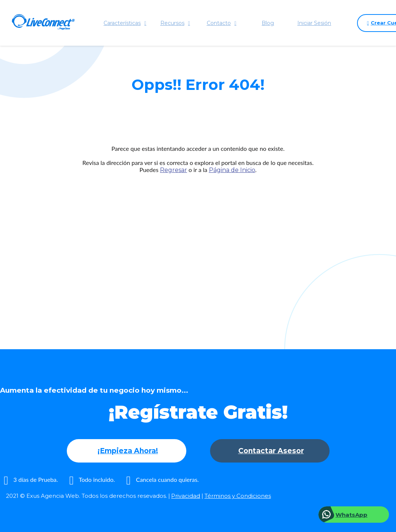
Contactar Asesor (271, 451)
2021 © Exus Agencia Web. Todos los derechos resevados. (86, 496)
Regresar (174, 170)
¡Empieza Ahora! (128, 451)
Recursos (175, 23)
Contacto (222, 23)
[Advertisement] (198, 247)
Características (125, 23)
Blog (268, 23)
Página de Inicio (232, 170)
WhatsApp (351, 515)
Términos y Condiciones (238, 496)
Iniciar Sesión (315, 23)
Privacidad (186, 496)
